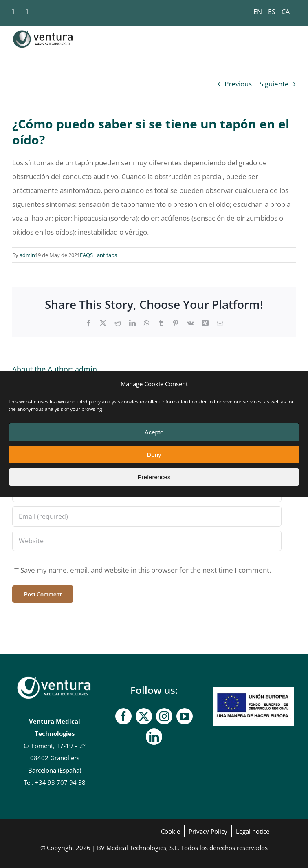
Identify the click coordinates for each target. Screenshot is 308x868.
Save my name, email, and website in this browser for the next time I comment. (146, 570)
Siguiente (274, 84)
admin (27, 255)
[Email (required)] (147, 516)
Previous (238, 84)
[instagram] (164, 716)
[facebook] (123, 716)
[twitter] (144, 716)
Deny (154, 455)
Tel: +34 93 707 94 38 (55, 782)
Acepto (154, 432)
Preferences (154, 477)
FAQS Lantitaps (98, 255)
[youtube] (185, 716)
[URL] (147, 541)
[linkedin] (154, 737)
